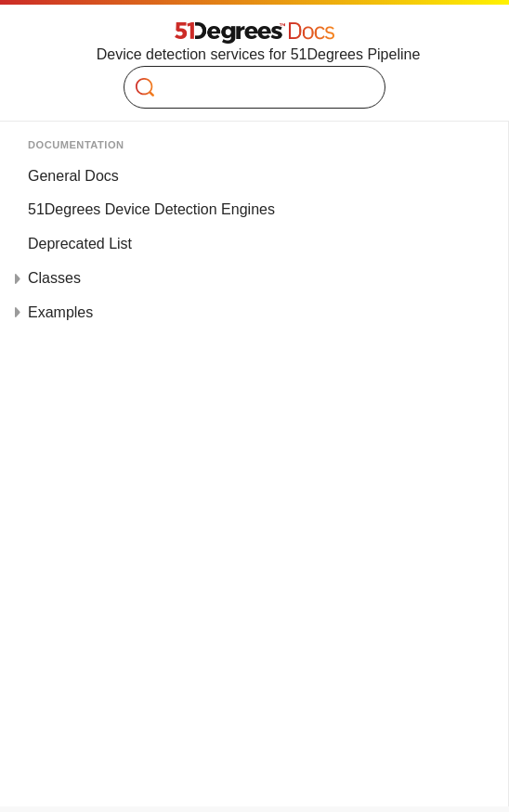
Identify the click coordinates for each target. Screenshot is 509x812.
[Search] (247, 87)
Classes (54, 278)
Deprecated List (80, 244)
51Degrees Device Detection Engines (151, 209)
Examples (60, 312)
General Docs (73, 176)
